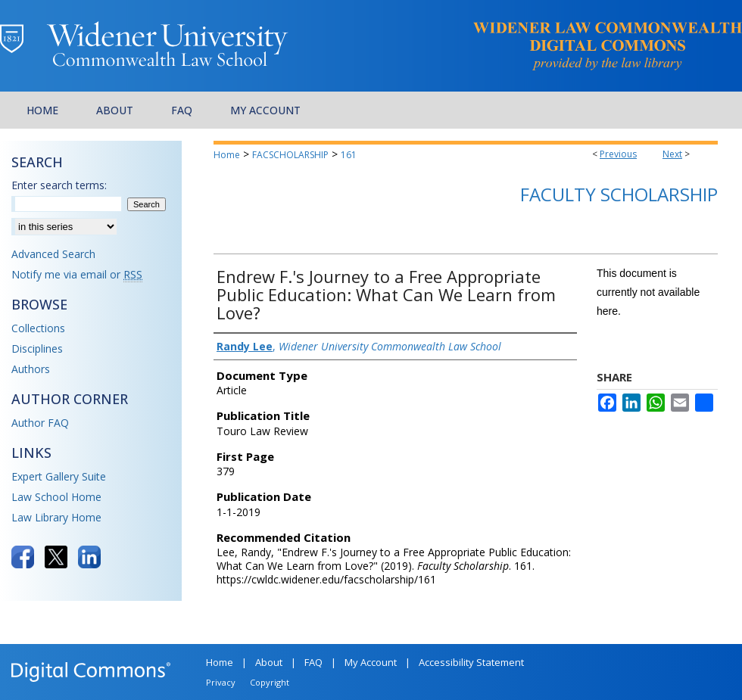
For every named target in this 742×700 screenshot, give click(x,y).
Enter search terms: (59, 185)
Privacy (221, 682)
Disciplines (37, 348)
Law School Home (56, 497)
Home (227, 155)
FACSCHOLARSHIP (290, 155)
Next (672, 154)
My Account (371, 662)
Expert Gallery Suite (59, 476)
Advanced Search (53, 254)
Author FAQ (40, 423)
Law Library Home (56, 517)
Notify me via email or (77, 274)
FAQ (313, 662)
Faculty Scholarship (619, 194)
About (269, 662)
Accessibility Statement (471, 662)
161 (349, 155)
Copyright (270, 682)
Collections (38, 328)
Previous (618, 154)
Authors (31, 369)
